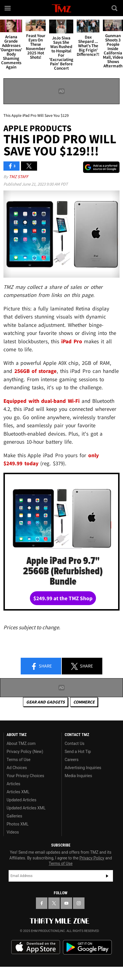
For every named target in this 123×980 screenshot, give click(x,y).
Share (41, 666)
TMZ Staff (19, 177)
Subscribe (107, 876)
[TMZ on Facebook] (42, 903)
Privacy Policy (92, 858)
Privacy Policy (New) (25, 752)
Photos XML (18, 824)
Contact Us (75, 743)
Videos (13, 832)
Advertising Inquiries (83, 768)
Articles (14, 784)
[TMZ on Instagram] (79, 903)
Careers (72, 760)
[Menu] (8, 8)
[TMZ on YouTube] (66, 903)
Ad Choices (17, 768)
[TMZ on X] (54, 903)
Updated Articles (21, 800)
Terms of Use (19, 760)
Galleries (14, 816)
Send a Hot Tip (78, 752)
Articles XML (18, 792)
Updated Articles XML (26, 808)
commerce (84, 702)
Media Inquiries (78, 776)
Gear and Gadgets (45, 702)
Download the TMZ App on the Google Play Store (87, 947)
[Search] (115, 8)
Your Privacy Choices (25, 776)
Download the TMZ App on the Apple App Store (36, 947)
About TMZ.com (21, 743)
